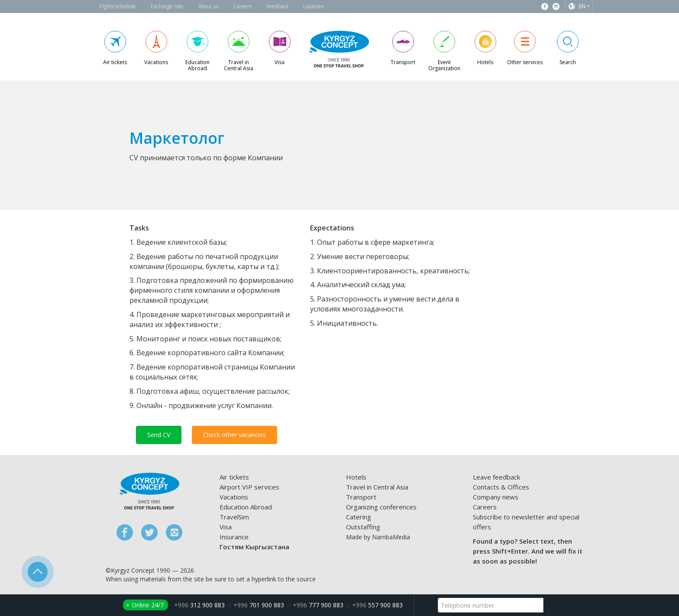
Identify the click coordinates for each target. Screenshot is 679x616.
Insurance (234, 537)
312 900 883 (199, 605)
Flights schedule (118, 6)
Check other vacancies (234, 435)
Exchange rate (167, 6)
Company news (496, 497)
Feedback (277, 6)
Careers (242, 6)
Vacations (234, 497)
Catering (359, 517)
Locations (314, 6)
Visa (226, 527)
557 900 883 (377, 605)
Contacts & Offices (501, 487)
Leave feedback (496, 477)
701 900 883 (259, 605)
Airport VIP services (249, 487)
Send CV (159, 435)
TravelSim (234, 517)
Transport (361, 497)
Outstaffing (363, 527)
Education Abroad (246, 507)
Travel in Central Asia (377, 487)
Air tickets (234, 477)
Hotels (356, 477)
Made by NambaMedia (378, 537)
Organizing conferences (381, 507)
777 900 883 (318, 605)
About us (208, 6)
